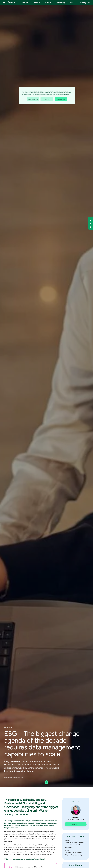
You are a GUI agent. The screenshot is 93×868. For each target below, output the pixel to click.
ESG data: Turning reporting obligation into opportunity (73, 854)
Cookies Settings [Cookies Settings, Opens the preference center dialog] (61, 99)
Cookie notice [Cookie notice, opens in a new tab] (65, 94)
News (72, 3)
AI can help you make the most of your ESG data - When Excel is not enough (75, 845)
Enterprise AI (13, 3)
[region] (47, 95)
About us (37, 3)
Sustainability (60, 3)
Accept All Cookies (33, 99)
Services (25, 3)
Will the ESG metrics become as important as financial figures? (25, 859)
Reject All (47, 99)
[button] (26, 3)
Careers (48, 3)
